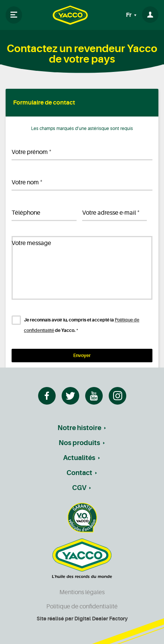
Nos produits (79, 443)
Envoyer (82, 356)
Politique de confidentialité (82, 607)
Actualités (79, 458)
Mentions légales (82, 592)
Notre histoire (79, 428)
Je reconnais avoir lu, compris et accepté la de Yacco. (82, 325)
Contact (79, 473)
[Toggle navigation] (14, 15)
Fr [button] (129, 15)
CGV (79, 488)
